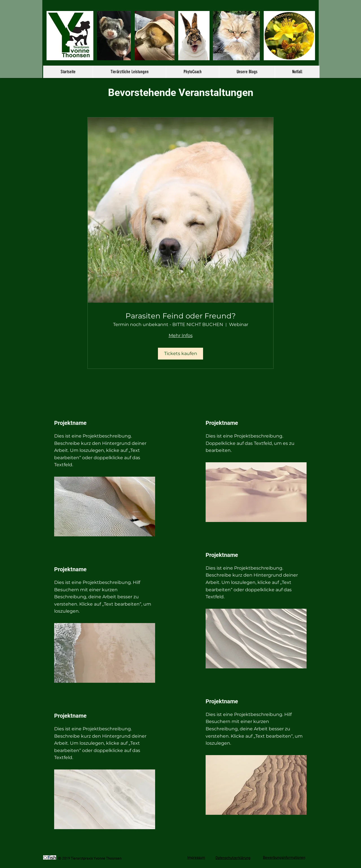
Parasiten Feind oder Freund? (181, 316)
